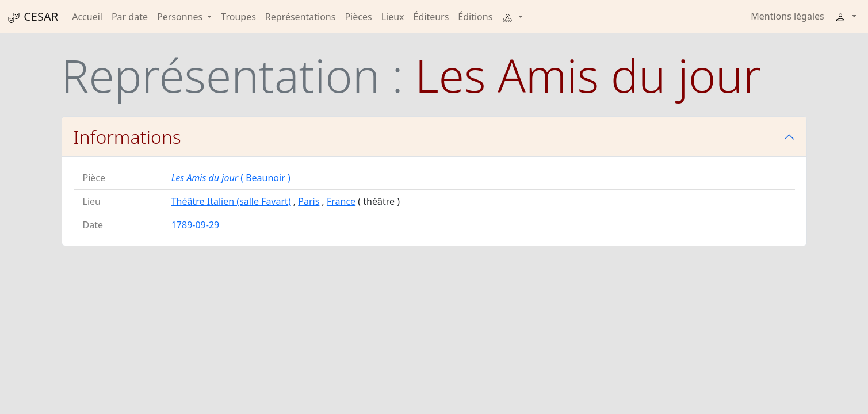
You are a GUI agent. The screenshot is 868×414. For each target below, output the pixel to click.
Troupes (238, 17)
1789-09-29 (196, 225)
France (341, 201)
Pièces (358, 17)
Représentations (301, 17)
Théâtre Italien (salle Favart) (231, 201)
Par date (130, 17)
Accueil (87, 17)
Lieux (393, 17)
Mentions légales (787, 16)
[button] (512, 17)
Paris (309, 201)
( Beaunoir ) (231, 178)
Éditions (475, 17)
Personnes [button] (181, 17)
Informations (127, 137)
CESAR (32, 17)
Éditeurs (431, 17)
